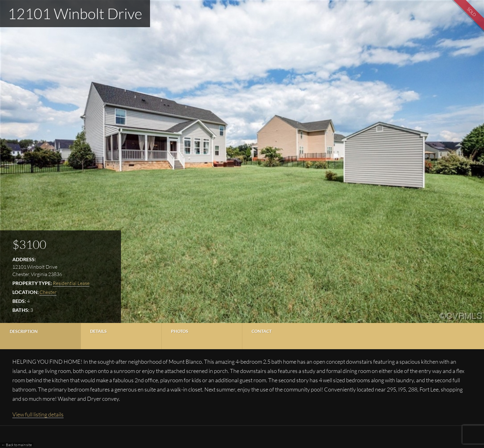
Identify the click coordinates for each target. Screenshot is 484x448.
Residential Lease (71, 283)
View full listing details (38, 414)
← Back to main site (17, 445)
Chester (48, 292)
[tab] (40, 336)
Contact (262, 331)
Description (24, 331)
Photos (180, 331)
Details (98, 331)
